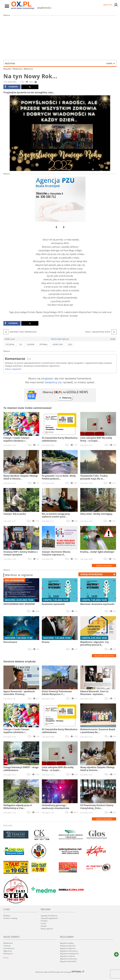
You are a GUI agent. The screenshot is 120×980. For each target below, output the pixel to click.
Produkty (44, 921)
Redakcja (7, 916)
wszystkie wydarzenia (104, 656)
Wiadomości (18, 69)
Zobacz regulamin (13, 369)
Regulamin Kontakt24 (68, 961)
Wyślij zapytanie (47, 929)
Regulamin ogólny (67, 943)
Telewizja (7, 946)
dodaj (92, 574)
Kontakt (44, 926)
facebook (11, 87)
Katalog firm (8, 954)
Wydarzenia (28, 69)
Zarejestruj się (53, 382)
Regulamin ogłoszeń (68, 948)
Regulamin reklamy (67, 956)
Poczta (6, 958)
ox (21, 344)
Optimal (43, 344)
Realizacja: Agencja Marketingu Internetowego (60, 972)
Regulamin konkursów (68, 959)
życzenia (10, 344)
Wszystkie (59, 63)
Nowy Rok (58, 344)
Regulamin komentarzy (69, 951)
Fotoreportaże (9, 948)
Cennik (43, 923)
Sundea (31, 344)
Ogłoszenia (8, 951)
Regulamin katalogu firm (69, 954)
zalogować (47, 378)
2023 (70, 344)
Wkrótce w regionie (19, 575)
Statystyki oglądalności (49, 918)
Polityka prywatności (68, 946)
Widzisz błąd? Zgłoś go (60, 339)
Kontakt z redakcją (10, 918)
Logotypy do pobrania (49, 916)
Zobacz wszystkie (104, 565)
